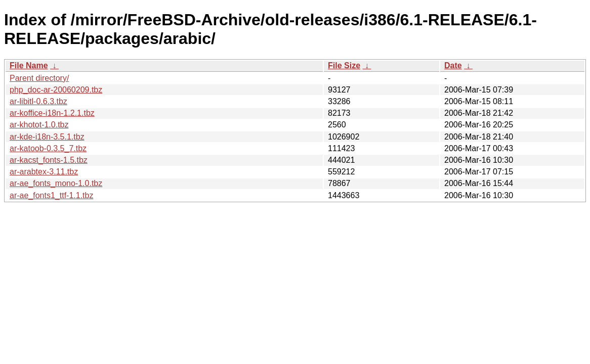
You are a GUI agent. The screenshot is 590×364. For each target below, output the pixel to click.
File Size (344, 65)
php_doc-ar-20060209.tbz (56, 90)
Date (453, 65)
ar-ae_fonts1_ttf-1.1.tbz (51, 195)
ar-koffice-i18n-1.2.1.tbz (52, 113)
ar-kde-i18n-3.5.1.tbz (47, 137)
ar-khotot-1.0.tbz (39, 125)
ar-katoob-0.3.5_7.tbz (48, 148)
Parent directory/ (39, 78)
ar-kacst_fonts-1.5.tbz (49, 160)
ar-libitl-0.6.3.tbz (38, 101)
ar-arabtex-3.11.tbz (44, 172)
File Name (29, 65)
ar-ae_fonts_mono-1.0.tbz (56, 183)
